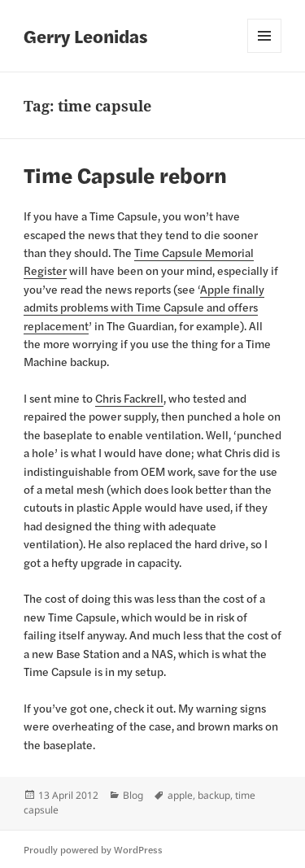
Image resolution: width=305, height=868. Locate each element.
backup (214, 795)
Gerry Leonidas (86, 36)
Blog (133, 795)
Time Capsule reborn (125, 174)
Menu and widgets (264, 36)
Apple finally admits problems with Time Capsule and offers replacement (144, 307)
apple (180, 795)
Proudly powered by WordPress (93, 849)
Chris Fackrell (129, 398)
